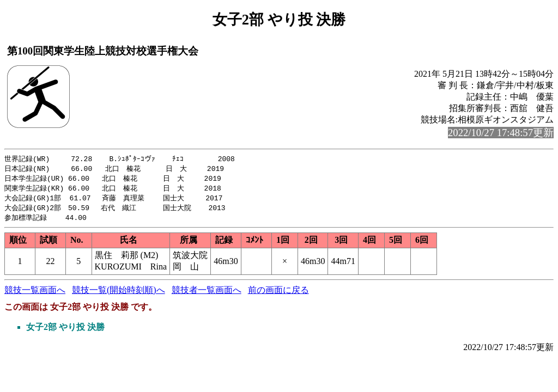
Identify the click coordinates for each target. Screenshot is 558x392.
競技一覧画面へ (35, 294)
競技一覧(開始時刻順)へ (119, 294)
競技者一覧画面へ (207, 294)
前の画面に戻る (278, 294)
